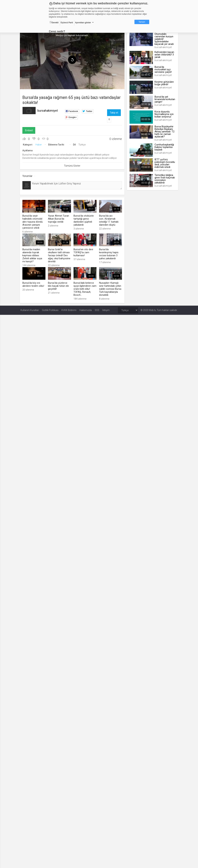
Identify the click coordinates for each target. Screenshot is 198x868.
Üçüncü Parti (67, 23)
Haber (39, 144)
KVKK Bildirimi (69, 309)
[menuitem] (28, 75)
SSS (97, 309)
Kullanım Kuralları (30, 309)
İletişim (106, 309)
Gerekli (54, 22)
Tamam (142, 22)
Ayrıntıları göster (83, 23)
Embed (29, 130)
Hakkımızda (86, 309)
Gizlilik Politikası (50, 309)
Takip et (114, 112)
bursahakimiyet (48, 110)
